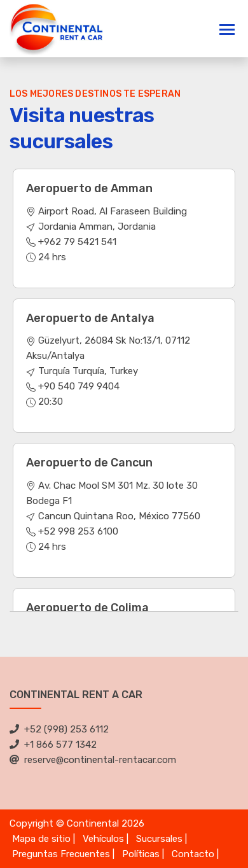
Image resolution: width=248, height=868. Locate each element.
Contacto (193, 854)
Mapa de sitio (41, 839)
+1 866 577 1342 (53, 745)
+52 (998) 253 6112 (59, 729)
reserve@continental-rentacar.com (93, 760)
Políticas (141, 854)
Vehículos (103, 839)
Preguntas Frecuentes (61, 854)
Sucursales (159, 839)
